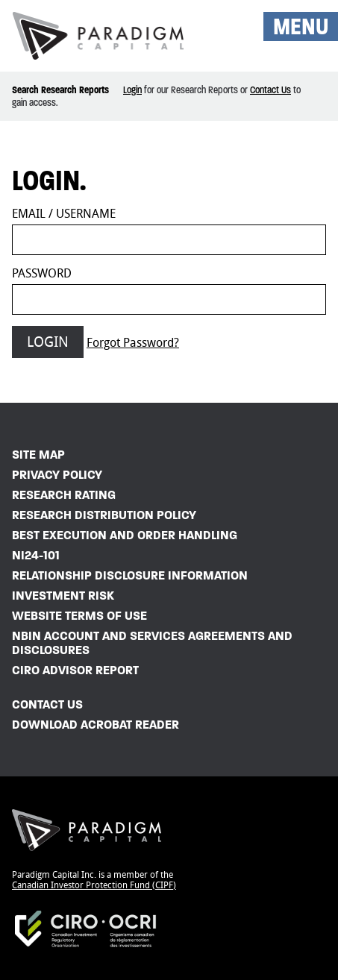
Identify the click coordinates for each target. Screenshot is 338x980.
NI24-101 (36, 555)
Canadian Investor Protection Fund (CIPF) (94, 885)
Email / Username (64, 214)
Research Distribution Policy (104, 515)
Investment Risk (63, 596)
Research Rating (64, 495)
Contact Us (270, 90)
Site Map (38, 455)
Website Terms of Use (79, 616)
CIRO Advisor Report (75, 670)
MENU (301, 26)
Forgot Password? (133, 343)
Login (132, 90)
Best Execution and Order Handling (125, 535)
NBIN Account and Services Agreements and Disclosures (152, 643)
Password (42, 273)
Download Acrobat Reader (96, 725)
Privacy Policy (57, 475)
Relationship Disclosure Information (130, 575)
